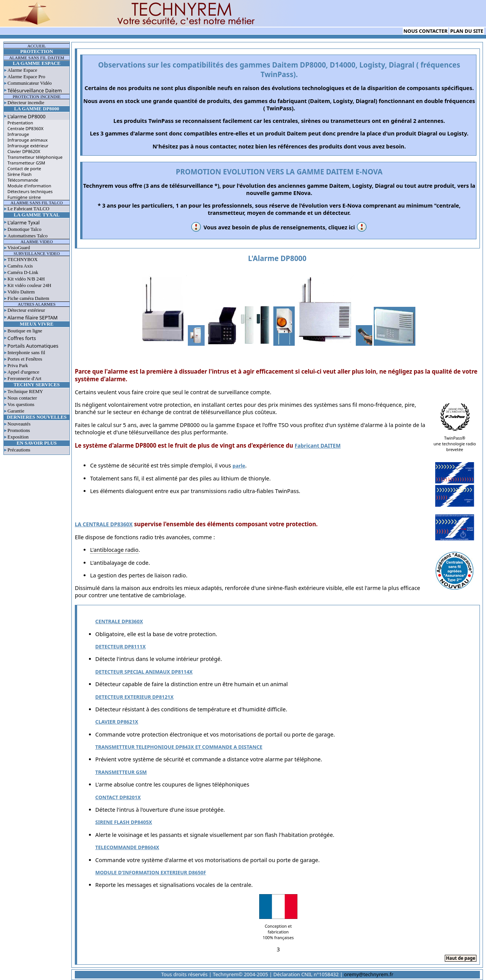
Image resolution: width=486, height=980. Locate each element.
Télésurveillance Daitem (35, 90)
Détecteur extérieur (26, 310)
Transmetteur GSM (27, 163)
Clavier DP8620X (24, 151)
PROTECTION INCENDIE (36, 97)
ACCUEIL (37, 46)
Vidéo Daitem (21, 292)
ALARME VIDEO (37, 242)
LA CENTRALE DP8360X (104, 524)
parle (239, 466)
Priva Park (18, 366)
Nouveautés (19, 424)
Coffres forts (22, 338)
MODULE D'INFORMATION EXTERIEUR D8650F (151, 872)
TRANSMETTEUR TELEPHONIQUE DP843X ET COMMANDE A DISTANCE (179, 747)
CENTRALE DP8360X (119, 621)
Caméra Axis (20, 266)
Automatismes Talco (28, 236)
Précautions (19, 450)
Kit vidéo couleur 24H (30, 285)
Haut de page (461, 958)
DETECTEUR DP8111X (121, 646)
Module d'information (30, 186)
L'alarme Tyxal (24, 222)
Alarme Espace (23, 70)
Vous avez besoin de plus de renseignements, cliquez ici (279, 227)
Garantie (16, 411)
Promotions (19, 430)
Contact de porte (24, 168)
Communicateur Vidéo (30, 83)
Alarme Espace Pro (27, 77)
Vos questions (21, 405)
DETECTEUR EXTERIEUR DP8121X (135, 697)
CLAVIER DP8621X (117, 722)
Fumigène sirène (24, 197)
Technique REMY (25, 392)
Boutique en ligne (25, 331)
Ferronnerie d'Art (25, 379)
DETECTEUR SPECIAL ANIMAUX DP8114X (144, 672)
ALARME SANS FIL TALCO (37, 203)
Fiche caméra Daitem (28, 298)
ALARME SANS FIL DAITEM (37, 58)
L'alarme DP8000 (27, 116)
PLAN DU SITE (467, 31)
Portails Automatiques (33, 346)
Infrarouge (19, 134)
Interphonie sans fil (27, 353)
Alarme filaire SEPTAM (33, 318)
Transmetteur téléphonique (35, 157)
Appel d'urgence (23, 372)
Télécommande (23, 180)
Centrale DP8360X (26, 128)
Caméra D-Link (23, 272)
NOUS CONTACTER (425, 31)
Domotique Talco (25, 229)
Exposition (18, 437)
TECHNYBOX (23, 260)
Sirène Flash (20, 174)
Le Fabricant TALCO (29, 209)
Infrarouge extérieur (28, 146)
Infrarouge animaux (28, 140)
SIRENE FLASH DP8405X (124, 822)
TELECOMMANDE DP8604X (127, 847)
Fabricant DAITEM (318, 446)
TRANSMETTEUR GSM (121, 772)
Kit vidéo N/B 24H (26, 279)
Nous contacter (22, 398)
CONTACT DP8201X (118, 797)
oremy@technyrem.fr (369, 974)
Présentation (20, 123)
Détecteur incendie (26, 103)
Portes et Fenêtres (25, 359)
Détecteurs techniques (30, 191)
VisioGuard (19, 248)
